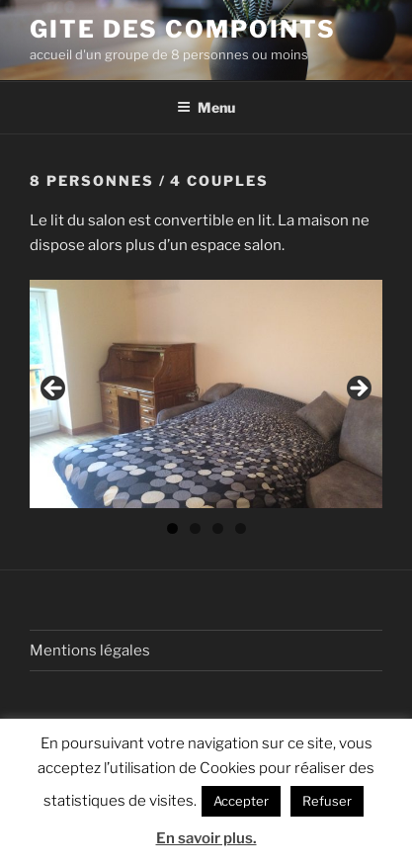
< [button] (54, 390)
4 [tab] (241, 528)
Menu (206, 107)
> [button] (358, 390)
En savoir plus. (206, 838)
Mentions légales (90, 651)
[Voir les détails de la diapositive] (206, 393)
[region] (206, 393)
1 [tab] (172, 528)
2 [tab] (195, 528)
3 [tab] (218, 528)
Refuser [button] (327, 801)
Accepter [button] (241, 801)
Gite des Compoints (183, 29)
